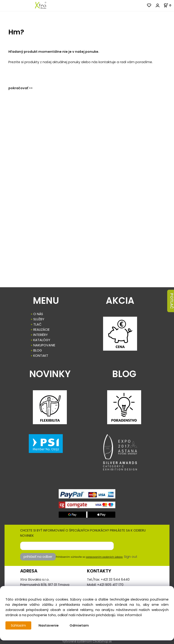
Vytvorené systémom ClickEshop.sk (87, 641)
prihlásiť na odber (38, 557)
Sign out (131, 557)
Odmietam (79, 625)
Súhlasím (18, 625)
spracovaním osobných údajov (104, 557)
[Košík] (169, 5)
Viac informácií (129, 615)
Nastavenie (49, 625)
